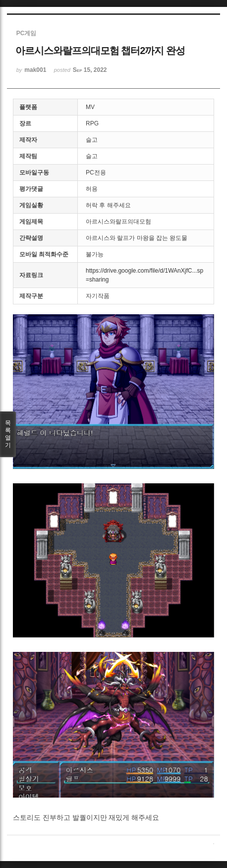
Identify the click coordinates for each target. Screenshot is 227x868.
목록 (8, 434)
